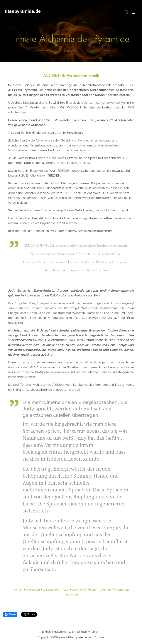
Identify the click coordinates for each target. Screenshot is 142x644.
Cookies (99, 637)
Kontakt (18, 590)
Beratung (105, 590)
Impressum (33, 590)
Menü (134, 12)
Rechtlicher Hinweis (85, 590)
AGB (66, 590)
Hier (46, 270)
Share (10, 614)
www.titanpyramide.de (76, 637)
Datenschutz (51, 590)
